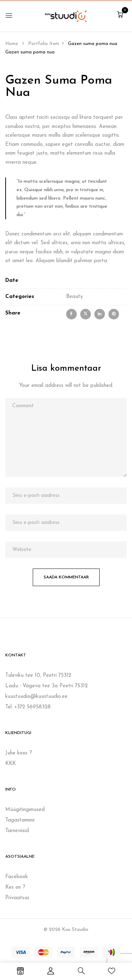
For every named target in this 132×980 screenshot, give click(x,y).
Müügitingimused (25, 810)
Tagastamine (20, 820)
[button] (120, 15)
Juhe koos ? (19, 753)
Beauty (74, 297)
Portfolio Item (44, 44)
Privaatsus (17, 898)
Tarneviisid (17, 831)
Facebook (17, 877)
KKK (11, 764)
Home (12, 44)
